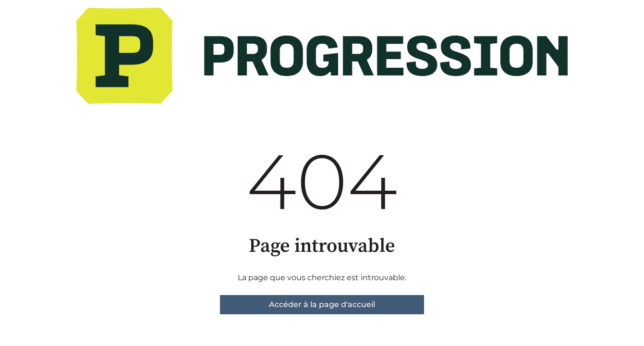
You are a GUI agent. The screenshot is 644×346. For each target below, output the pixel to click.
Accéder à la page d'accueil (322, 304)
